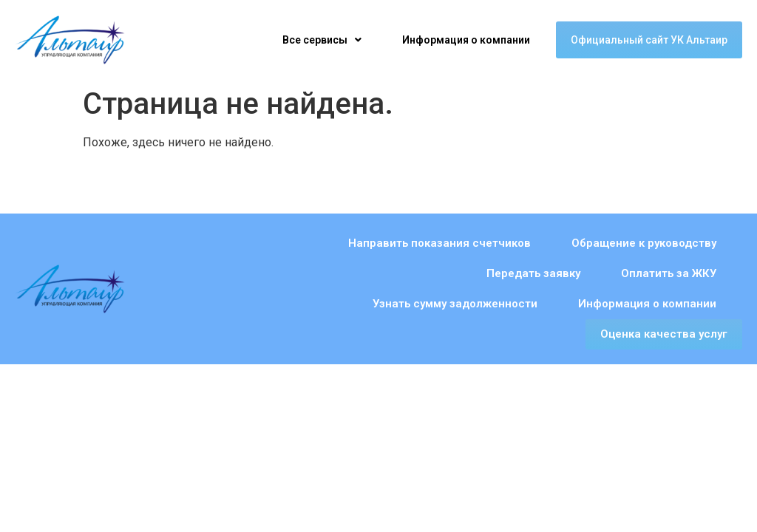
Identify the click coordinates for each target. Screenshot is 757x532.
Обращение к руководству (509, 243)
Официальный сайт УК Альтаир (649, 40)
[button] (322, 40)
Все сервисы (322, 40)
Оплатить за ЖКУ (284, 273)
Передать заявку (669, 243)
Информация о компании (466, 40)
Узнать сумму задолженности (455, 273)
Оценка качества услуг (664, 304)
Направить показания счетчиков (305, 243)
